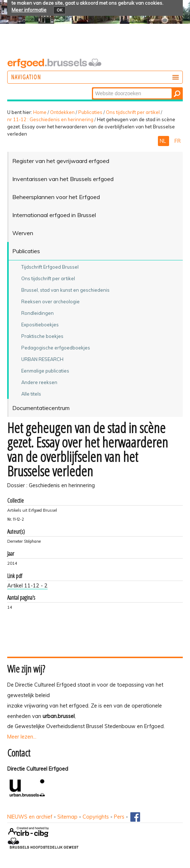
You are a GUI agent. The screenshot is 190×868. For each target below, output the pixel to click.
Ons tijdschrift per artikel (133, 112)
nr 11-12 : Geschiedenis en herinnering (50, 119)
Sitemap (67, 817)
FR (178, 141)
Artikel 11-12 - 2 (27, 586)
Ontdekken (62, 112)
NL (164, 141)
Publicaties (90, 112)
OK (59, 10)
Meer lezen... (22, 737)
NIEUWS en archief (30, 817)
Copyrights (96, 817)
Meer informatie (29, 10)
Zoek (92, 88)
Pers (119, 817)
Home (40, 112)
